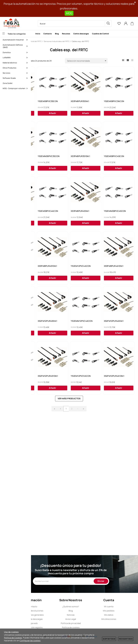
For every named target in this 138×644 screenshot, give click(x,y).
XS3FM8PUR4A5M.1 (46, 103)
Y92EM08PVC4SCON (81, 218)
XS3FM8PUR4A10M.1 (46, 390)
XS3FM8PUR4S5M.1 (80, 275)
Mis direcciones (120, 619)
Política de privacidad (84, 623)
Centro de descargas (50, 619)
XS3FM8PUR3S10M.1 (46, 218)
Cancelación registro (50, 627)
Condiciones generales (49, 615)
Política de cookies (84, 627)
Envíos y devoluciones (49, 611)
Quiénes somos (84, 607)
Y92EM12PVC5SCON (115, 448)
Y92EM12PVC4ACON (115, 333)
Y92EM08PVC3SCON (81, 103)
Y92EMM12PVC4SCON (82, 390)
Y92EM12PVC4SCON (46, 333)
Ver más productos (85, 529)
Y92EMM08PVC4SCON (117, 275)
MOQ (69, 13)
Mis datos (120, 615)
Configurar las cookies (30, 641)
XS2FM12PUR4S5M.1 (115, 390)
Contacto (49, 607)
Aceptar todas (109, 639)
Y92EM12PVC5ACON (81, 505)
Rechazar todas (126, 639)
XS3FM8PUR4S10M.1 (81, 333)
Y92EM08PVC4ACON (47, 275)
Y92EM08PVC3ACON (47, 160)
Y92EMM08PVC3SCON (116, 160)
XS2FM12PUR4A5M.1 (81, 448)
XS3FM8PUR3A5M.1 (80, 160)
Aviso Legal (84, 619)
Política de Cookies (13, 638)
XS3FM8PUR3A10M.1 (115, 218)
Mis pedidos (119, 611)
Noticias (84, 615)
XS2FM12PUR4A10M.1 (116, 505)
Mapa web (50, 623)
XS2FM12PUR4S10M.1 (47, 505)
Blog (84, 611)
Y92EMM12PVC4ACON (48, 448)
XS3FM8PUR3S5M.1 (115, 103)
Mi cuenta (119, 607)
